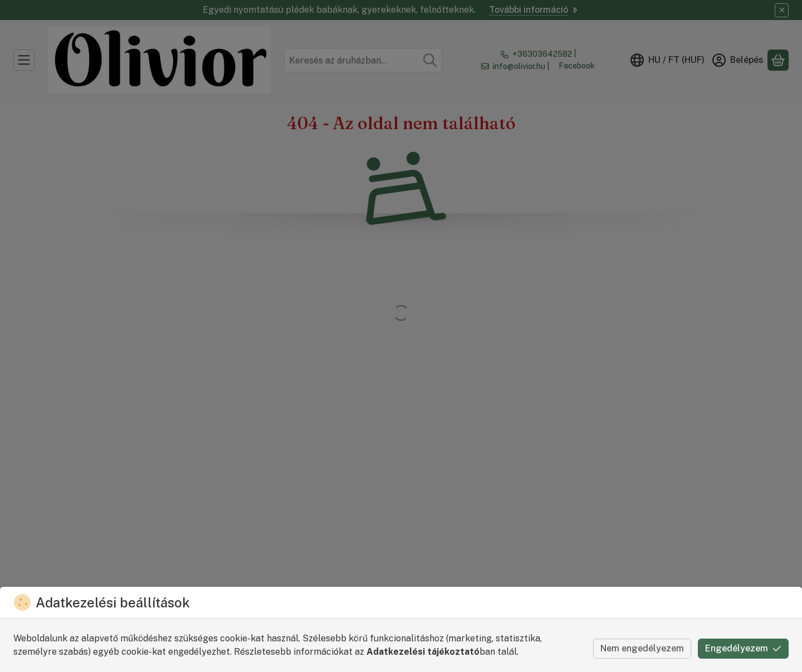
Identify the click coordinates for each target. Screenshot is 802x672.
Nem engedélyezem (642, 648)
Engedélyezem (743, 648)
